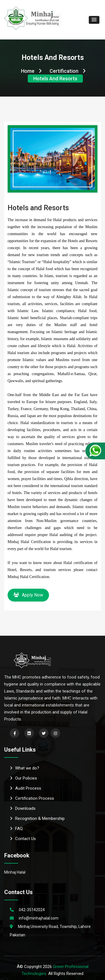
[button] (94, 20)
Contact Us (23, 839)
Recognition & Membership (37, 818)
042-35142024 (32, 910)
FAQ (16, 829)
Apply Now (28, 595)
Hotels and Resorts (55, 79)
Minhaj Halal (15, 872)
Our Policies (23, 778)
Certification (68, 71)
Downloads (23, 808)
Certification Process (32, 798)
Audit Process (25, 788)
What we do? (25, 768)
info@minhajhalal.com (39, 918)
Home (31, 71)
